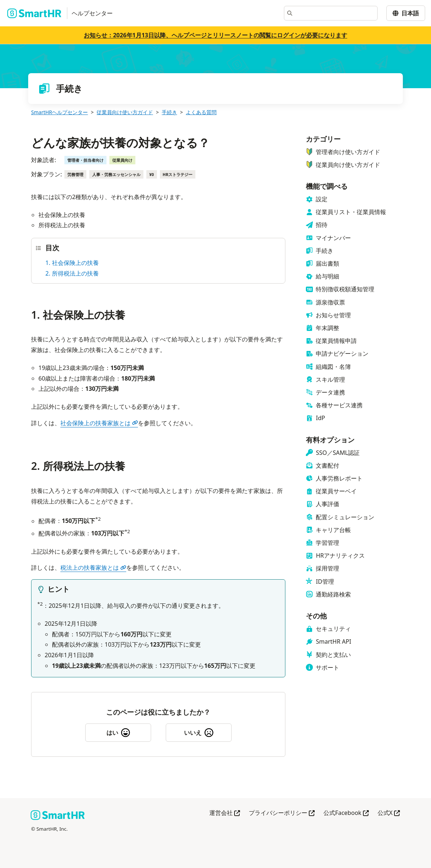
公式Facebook (346, 813)
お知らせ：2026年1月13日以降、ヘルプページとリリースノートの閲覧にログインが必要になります (215, 35)
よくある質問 (201, 112)
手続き (169, 112)
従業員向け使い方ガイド (125, 112)
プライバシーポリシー (282, 813)
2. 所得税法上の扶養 (72, 273)
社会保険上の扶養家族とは (99, 423)
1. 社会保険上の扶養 (72, 263)
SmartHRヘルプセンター (59, 112)
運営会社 (225, 813)
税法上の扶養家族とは (93, 568)
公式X (389, 813)
